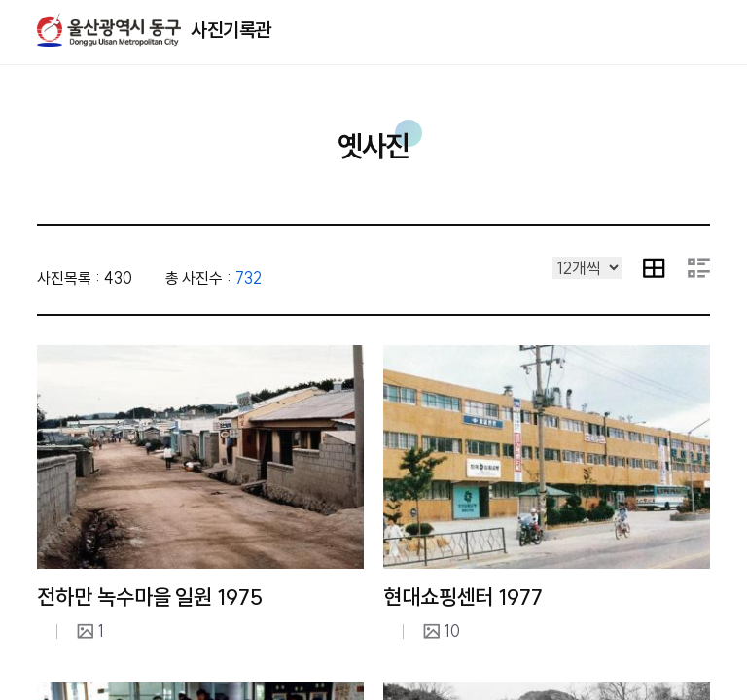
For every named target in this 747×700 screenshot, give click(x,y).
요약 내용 (699, 268)
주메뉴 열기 (710, 29)
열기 (676, 31)
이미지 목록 (654, 268)
